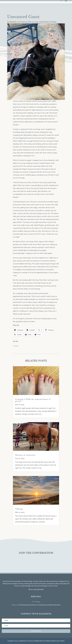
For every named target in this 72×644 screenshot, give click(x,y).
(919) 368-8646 (39, 589)
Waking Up (15, 605)
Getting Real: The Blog (48, 22)
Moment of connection (25, 455)
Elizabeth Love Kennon (18, 22)
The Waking (36, 602)
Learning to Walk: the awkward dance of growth (33, 400)
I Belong (19, 509)
